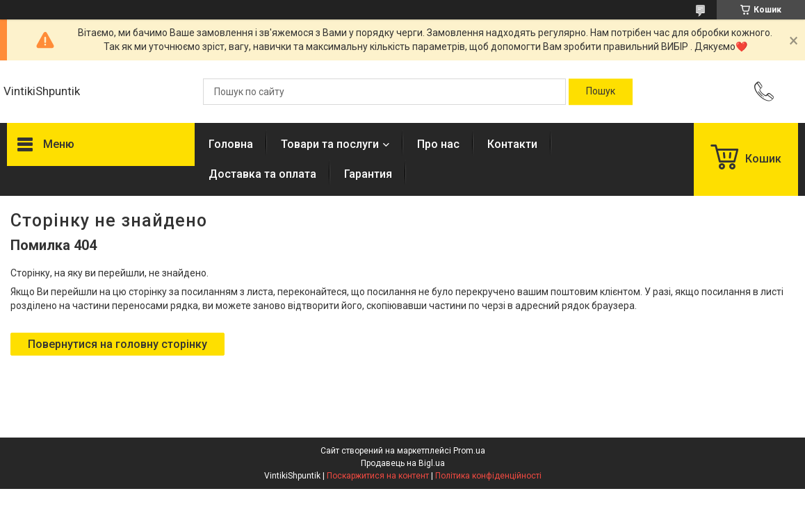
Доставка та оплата (262, 174)
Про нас (438, 144)
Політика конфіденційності (488, 476)
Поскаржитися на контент (378, 476)
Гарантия (368, 174)
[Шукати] (601, 92)
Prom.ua (469, 451)
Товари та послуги (330, 144)
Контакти (512, 144)
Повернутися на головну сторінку (117, 344)
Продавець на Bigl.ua (403, 463)
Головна (231, 144)
